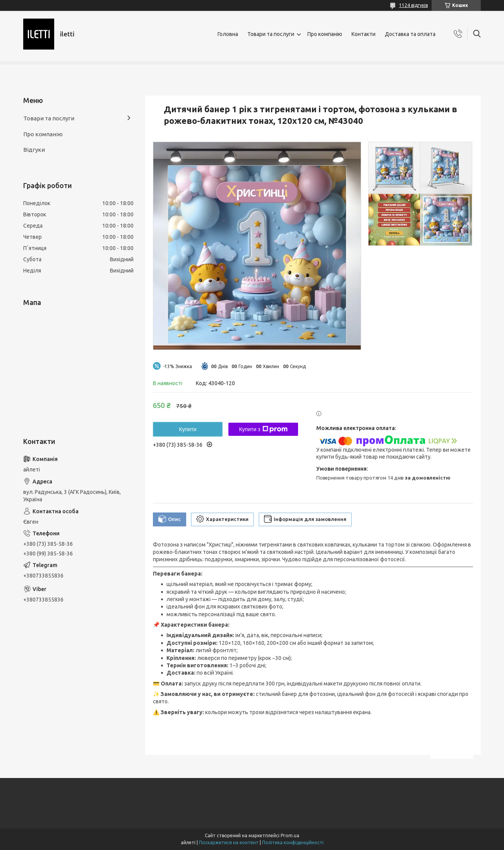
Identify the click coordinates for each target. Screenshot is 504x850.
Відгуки (34, 150)
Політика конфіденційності (293, 842)
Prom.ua (290, 835)
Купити (188, 429)
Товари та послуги (271, 34)
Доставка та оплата (410, 34)
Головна (228, 34)
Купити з (263, 429)
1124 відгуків (413, 5)
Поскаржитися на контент (229, 842)
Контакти (363, 34)
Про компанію (325, 34)
